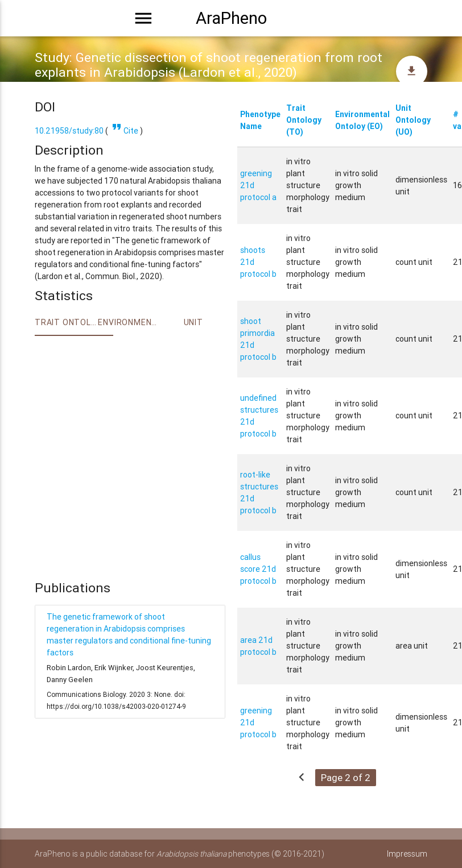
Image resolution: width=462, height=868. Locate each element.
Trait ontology (67, 322)
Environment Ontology (130, 322)
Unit (193, 322)
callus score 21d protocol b (258, 569)
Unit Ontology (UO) (413, 120)
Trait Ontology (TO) (304, 120)
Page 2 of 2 (346, 778)
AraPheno (231, 18)
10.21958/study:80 (69, 131)
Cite (124, 131)
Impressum (407, 854)
